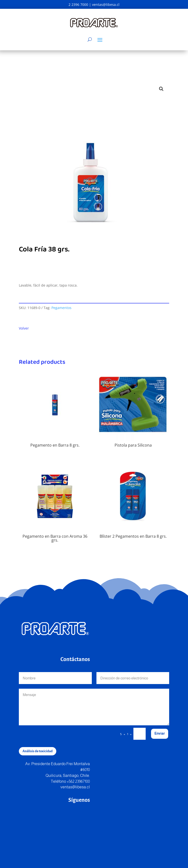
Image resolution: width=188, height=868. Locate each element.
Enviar (160, 733)
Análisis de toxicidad (38, 751)
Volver (24, 328)
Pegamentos (61, 308)
